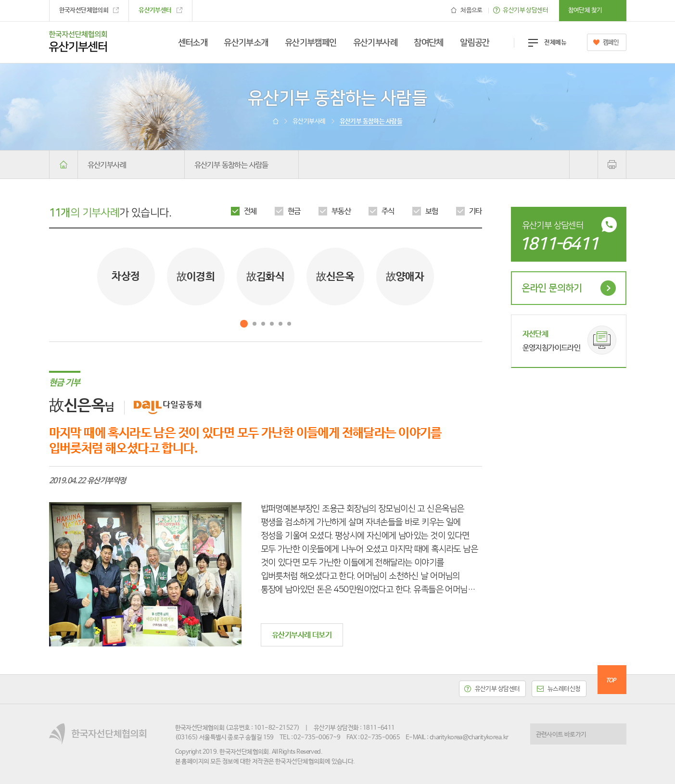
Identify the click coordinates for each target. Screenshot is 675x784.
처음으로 (471, 10)
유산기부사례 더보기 (302, 635)
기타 (476, 211)
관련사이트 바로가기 (561, 735)
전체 (250, 211)
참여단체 (429, 43)
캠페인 (611, 43)
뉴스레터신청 (564, 689)
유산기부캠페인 (311, 43)
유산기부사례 (376, 43)
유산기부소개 (246, 43)
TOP (611, 681)
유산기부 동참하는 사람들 (231, 165)
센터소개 (193, 43)
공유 (584, 164)
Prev (61, 277)
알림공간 (475, 43)
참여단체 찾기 (585, 10)
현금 (294, 211)
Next (470, 277)
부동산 (341, 211)
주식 (388, 211)
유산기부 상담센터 (525, 10)
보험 (432, 211)
